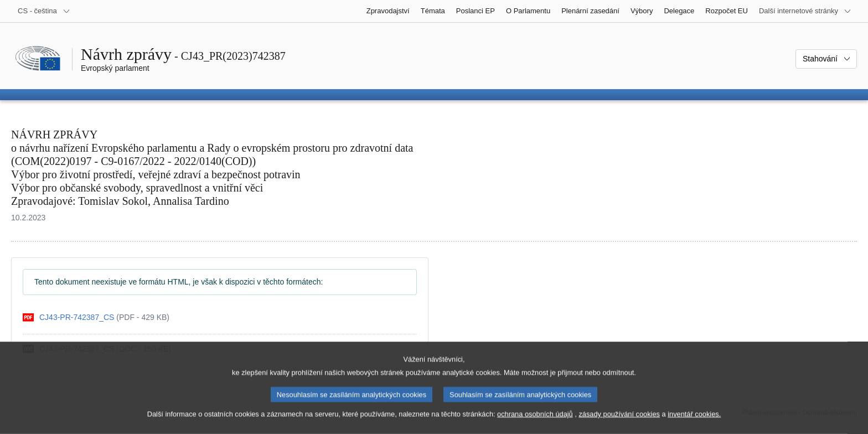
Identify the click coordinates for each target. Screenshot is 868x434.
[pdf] (96, 317)
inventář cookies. (694, 424)
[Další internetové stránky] (805, 11)
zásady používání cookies (619, 424)
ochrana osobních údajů (535, 424)
